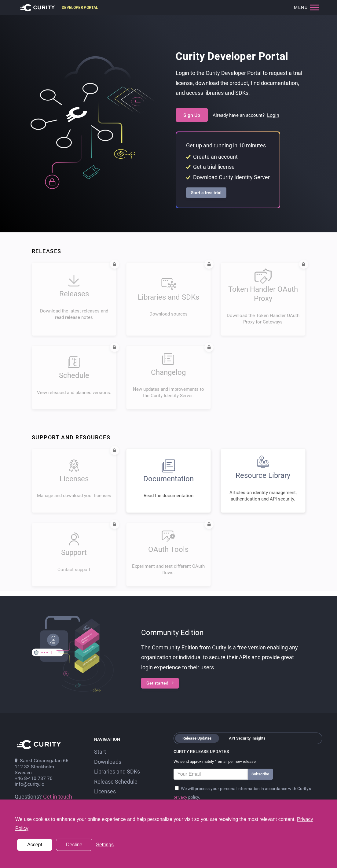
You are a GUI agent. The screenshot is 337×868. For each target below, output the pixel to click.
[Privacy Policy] (177, 788)
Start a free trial (206, 193)
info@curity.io (29, 784)
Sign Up (192, 115)
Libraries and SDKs (117, 772)
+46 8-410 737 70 (34, 778)
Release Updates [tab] (197, 738)
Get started (160, 683)
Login (273, 115)
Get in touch (58, 797)
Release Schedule (116, 782)
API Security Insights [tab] (247, 738)
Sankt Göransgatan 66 (42, 761)
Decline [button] (74, 845)
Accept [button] (35, 845)
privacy (181, 797)
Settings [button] (105, 845)
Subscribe (260, 774)
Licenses (105, 792)
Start (100, 752)
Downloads (108, 762)
